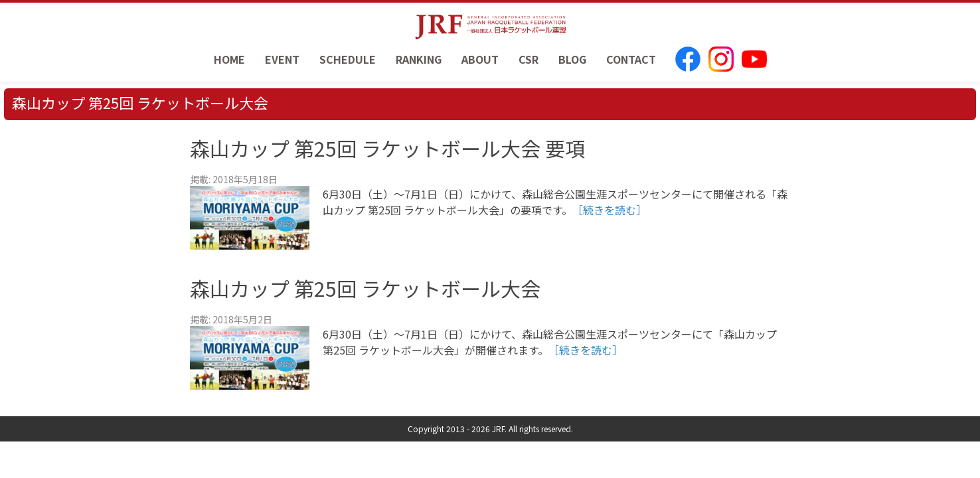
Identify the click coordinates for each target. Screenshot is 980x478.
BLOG (572, 59)
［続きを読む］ (610, 210)
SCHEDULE (348, 59)
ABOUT (480, 59)
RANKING (419, 59)
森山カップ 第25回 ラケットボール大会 (365, 288)
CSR (529, 59)
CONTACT (631, 59)
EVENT (282, 59)
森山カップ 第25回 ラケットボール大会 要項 (387, 148)
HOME (229, 59)
